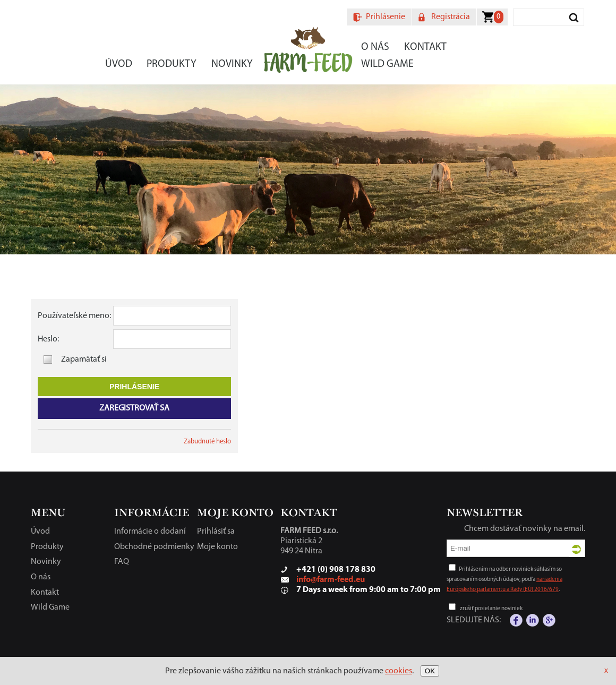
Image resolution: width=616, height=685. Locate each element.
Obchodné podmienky (154, 547)
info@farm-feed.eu (331, 580)
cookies (399, 671)
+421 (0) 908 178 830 (336, 570)
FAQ (122, 562)
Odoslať (577, 549)
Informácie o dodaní (150, 532)
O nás (375, 47)
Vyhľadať (574, 17)
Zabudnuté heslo (207, 442)
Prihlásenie (386, 17)
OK (430, 671)
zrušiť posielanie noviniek (491, 609)
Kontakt (425, 47)
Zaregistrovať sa (134, 408)
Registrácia (451, 17)
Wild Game (387, 64)
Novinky (232, 64)
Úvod (119, 64)
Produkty (172, 64)
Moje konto (217, 547)
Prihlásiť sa (216, 532)
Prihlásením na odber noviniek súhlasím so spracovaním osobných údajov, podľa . (504, 580)
